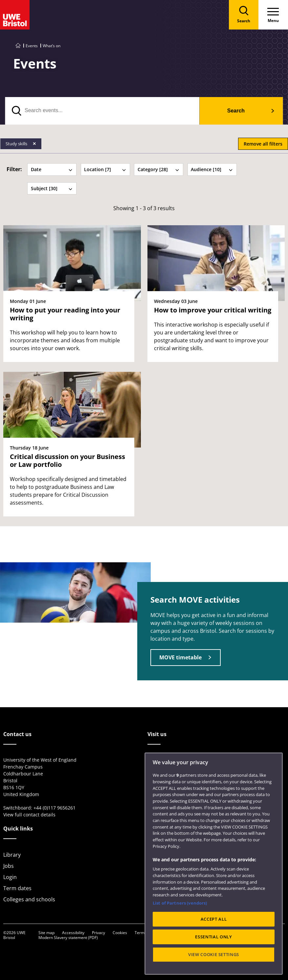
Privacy (99, 933)
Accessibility (73, 933)
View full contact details (29, 815)
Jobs (9, 866)
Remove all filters (263, 144)
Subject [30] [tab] (52, 188)
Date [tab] (52, 169)
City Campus (163, 760)
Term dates (17, 888)
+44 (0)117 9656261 (55, 808)
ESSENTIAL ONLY (213, 951)
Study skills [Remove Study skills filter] (17, 144)
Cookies (120, 933)
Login (10, 877)
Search (236, 111)
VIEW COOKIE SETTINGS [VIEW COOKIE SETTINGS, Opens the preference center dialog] (214, 969)
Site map (46, 933)
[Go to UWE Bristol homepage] (18, 46)
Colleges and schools (29, 899)
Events (32, 46)
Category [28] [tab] (159, 169)
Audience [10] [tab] (212, 169)
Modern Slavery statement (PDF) (68, 938)
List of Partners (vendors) (180, 917)
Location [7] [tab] (105, 169)
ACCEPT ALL (214, 933)
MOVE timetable (180, 657)
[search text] (102, 111)
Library (12, 855)
